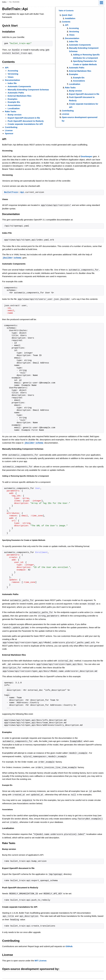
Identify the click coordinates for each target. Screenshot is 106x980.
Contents (66, 22)
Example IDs (79, 78)
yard (63, 976)
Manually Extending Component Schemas (28, 89)
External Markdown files (80, 71)
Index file (12, 83)
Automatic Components (80, 45)
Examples (73, 74)
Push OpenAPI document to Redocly (26, 121)
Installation (70, 18)
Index (4, 2)
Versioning (74, 32)
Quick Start (67, 15)
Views (72, 35)
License (65, 114)
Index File (73, 42)
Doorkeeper (86, 156)
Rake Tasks (70, 88)
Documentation (72, 38)
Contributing (68, 111)
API (67, 25)
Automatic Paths (77, 68)
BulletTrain (11, 192)
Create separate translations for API (25, 124)
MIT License (41, 956)
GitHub (69, 942)
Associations (79, 81)
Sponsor (9, 133)
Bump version (75, 91)
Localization (75, 84)
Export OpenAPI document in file (84, 94)
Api (22, 192)
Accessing (74, 28)
